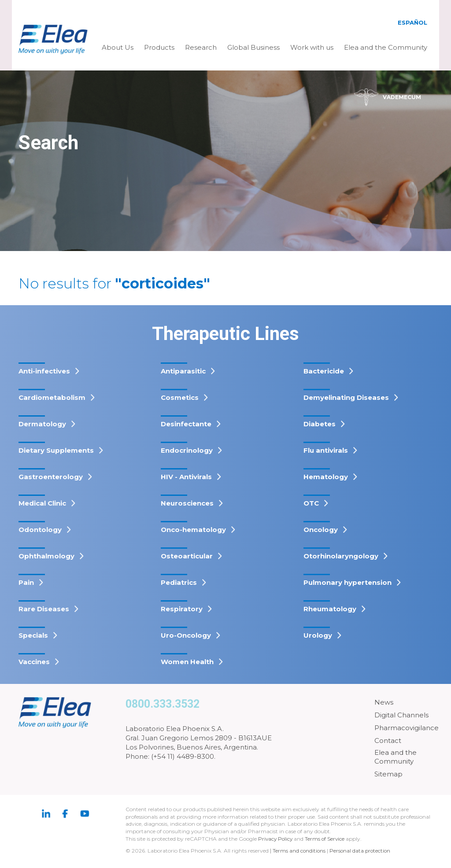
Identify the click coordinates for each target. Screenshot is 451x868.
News (384, 702)
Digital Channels (401, 715)
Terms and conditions (299, 851)
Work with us (312, 47)
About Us (118, 47)
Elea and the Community (386, 47)
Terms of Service (327, 839)
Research (201, 47)
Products (159, 47)
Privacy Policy (276, 839)
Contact (388, 741)
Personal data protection (362, 851)
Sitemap (388, 774)
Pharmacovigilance (407, 728)
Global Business (253, 47)
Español (412, 22)
